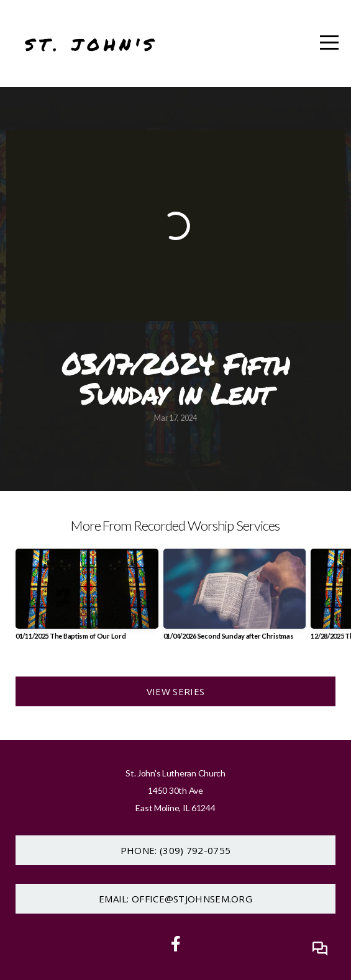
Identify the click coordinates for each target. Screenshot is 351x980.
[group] (87, 599)
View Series (175, 691)
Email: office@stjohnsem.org (175, 899)
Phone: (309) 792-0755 (175, 850)
